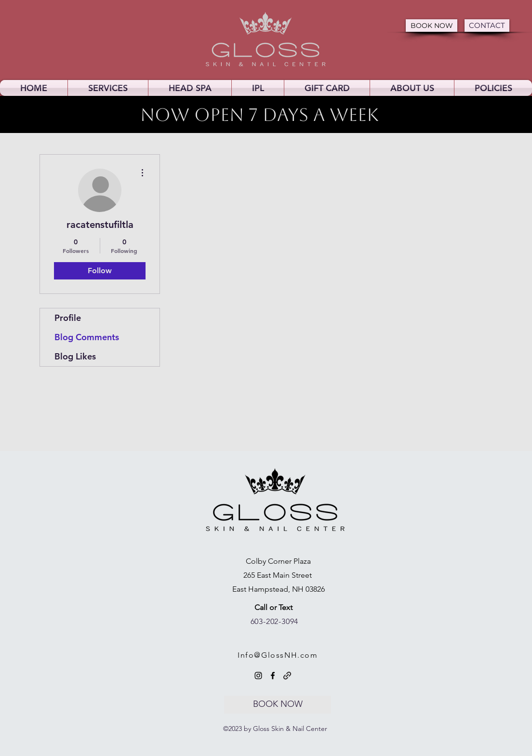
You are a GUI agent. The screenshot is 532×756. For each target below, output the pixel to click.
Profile (68, 318)
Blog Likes (75, 356)
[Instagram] (258, 676)
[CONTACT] (487, 26)
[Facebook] (273, 676)
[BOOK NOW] (432, 26)
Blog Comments (87, 337)
